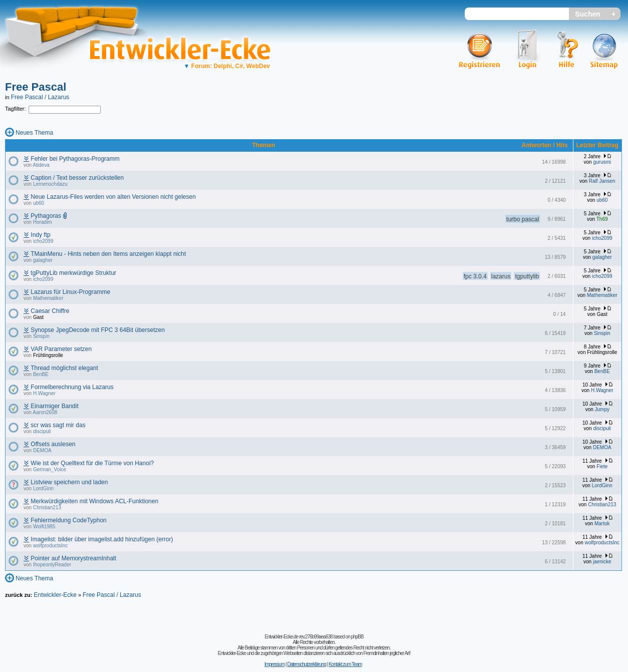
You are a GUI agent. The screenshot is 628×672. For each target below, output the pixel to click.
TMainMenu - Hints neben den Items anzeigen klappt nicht (108, 254)
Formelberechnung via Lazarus (72, 387)
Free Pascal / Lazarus (40, 97)
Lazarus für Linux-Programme (70, 292)
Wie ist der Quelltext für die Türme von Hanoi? (92, 463)
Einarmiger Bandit (54, 406)
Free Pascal (36, 87)
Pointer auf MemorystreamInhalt (73, 558)
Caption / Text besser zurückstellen (77, 178)
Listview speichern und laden (69, 482)
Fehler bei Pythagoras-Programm (75, 159)
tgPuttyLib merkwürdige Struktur (73, 273)
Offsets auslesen (53, 444)
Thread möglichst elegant (64, 368)
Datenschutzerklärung (306, 664)
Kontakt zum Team (345, 664)
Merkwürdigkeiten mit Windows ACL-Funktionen (94, 501)
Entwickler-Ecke (55, 595)
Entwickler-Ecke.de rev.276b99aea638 (298, 637)
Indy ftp (40, 235)
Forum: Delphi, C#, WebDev (227, 66)
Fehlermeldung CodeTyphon (68, 520)
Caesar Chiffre (50, 311)
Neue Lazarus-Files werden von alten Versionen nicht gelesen (113, 197)
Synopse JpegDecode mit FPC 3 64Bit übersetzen (97, 330)
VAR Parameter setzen (61, 349)
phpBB (357, 637)
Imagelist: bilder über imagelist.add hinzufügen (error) (102, 539)
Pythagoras (46, 216)
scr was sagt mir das (58, 425)
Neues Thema (34, 133)
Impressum (274, 664)
